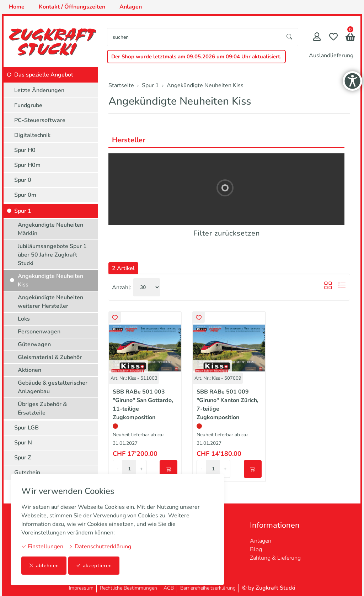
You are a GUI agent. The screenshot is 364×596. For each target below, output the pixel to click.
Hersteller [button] (129, 140)
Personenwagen (39, 332)
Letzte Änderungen (39, 90)
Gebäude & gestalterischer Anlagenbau (53, 387)
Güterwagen (34, 344)
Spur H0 (25, 150)
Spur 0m (25, 195)
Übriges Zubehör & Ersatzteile (42, 408)
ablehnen (44, 566)
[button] (350, 38)
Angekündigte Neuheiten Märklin (50, 229)
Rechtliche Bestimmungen (129, 588)
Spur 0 (23, 180)
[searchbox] (194, 37)
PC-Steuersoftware (40, 120)
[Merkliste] (333, 38)
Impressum (81, 588)
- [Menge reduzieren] (118, 469)
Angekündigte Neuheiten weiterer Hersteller (50, 302)
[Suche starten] (290, 37)
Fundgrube (28, 105)
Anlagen (261, 541)
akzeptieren (94, 566)
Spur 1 (23, 211)
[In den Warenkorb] (168, 469)
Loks (24, 319)
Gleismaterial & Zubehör (50, 357)
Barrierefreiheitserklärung (208, 588)
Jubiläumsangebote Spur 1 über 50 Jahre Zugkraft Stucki (52, 255)
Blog (256, 549)
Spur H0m (27, 165)
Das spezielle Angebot (44, 75)
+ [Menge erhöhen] (141, 469)
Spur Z (23, 458)
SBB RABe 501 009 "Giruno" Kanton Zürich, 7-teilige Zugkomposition (227, 405)
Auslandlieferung (331, 56)
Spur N (23, 443)
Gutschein (27, 473)
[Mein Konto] (317, 38)
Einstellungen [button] (42, 547)
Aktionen (30, 370)
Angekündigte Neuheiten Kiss (180, 101)
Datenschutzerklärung (100, 547)
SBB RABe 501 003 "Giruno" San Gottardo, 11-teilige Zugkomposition (143, 405)
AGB (169, 588)
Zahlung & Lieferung (275, 558)
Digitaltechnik (32, 135)
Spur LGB (26, 428)
